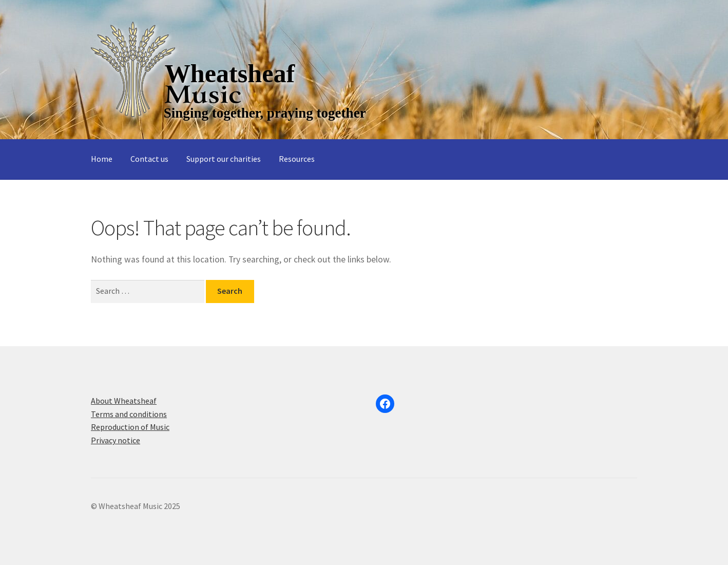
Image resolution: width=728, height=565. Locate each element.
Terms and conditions (129, 414)
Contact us (149, 159)
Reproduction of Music (130, 427)
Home (102, 159)
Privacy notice (116, 440)
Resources (297, 159)
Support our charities (224, 159)
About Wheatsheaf (124, 401)
